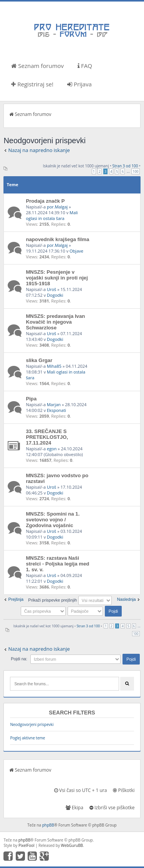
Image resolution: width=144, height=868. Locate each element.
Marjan (54, 404)
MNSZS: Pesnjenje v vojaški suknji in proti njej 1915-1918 (57, 278)
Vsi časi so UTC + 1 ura (80, 790)
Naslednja (127, 599)
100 (135, 171)
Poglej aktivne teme (27, 738)
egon (52, 449)
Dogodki (55, 295)
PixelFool (26, 845)
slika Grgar (39, 360)
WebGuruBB (72, 845)
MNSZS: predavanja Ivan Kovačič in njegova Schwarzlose (55, 322)
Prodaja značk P (45, 201)
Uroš (51, 289)
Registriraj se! (32, 84)
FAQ (85, 66)
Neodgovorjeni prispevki (32, 724)
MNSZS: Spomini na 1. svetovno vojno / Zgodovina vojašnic (53, 520)
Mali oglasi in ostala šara (52, 215)
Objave (76, 251)
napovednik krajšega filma (57, 239)
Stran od (125, 166)
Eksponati (56, 410)
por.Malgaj (57, 207)
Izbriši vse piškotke (112, 808)
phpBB (48, 825)
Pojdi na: (19, 659)
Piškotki (124, 790)
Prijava (79, 84)
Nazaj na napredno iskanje (39, 150)
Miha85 (54, 366)
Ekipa (74, 808)
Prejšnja (16, 599)
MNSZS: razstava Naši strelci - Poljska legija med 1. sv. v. (57, 564)
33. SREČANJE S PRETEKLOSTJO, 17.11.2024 (47, 437)
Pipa (31, 399)
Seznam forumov (37, 66)
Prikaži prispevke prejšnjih (70, 600)
